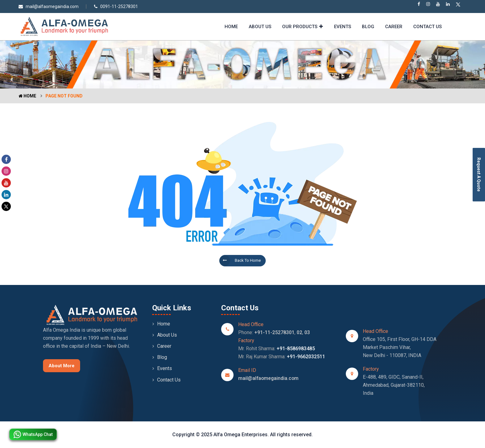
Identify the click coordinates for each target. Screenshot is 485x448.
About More (62, 366)
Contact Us (427, 27)
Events (343, 27)
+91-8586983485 (296, 349)
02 (299, 332)
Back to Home (240, 261)
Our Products (300, 27)
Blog (368, 27)
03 (307, 332)
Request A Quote (479, 174)
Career (394, 27)
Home (231, 27)
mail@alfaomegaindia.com (49, 6)
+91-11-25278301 (274, 332)
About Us (260, 27)
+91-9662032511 (306, 357)
